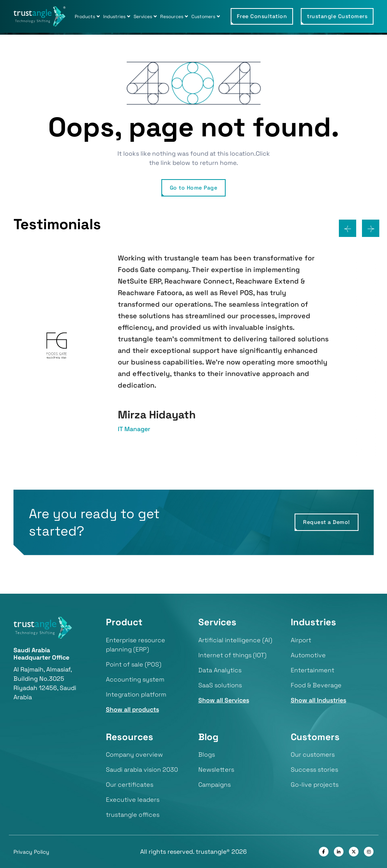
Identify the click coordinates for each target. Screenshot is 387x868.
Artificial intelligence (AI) (235, 640)
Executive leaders (133, 800)
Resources (172, 17)
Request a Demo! (327, 522)
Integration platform (136, 694)
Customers (203, 17)
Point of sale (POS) (134, 664)
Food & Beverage (316, 685)
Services (143, 17)
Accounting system (135, 679)
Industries (114, 17)
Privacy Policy (31, 852)
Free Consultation (262, 16)
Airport (301, 640)
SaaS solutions (220, 685)
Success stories (314, 770)
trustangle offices (133, 815)
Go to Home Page (194, 188)
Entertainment (312, 670)
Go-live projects (315, 785)
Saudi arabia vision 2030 (142, 770)
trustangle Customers (337, 16)
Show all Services (224, 700)
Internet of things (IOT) (232, 655)
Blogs (207, 755)
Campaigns (214, 785)
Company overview (134, 755)
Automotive (308, 655)
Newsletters (216, 770)
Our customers (313, 755)
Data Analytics (220, 670)
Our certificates (130, 785)
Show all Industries (318, 700)
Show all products (132, 709)
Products (85, 17)
